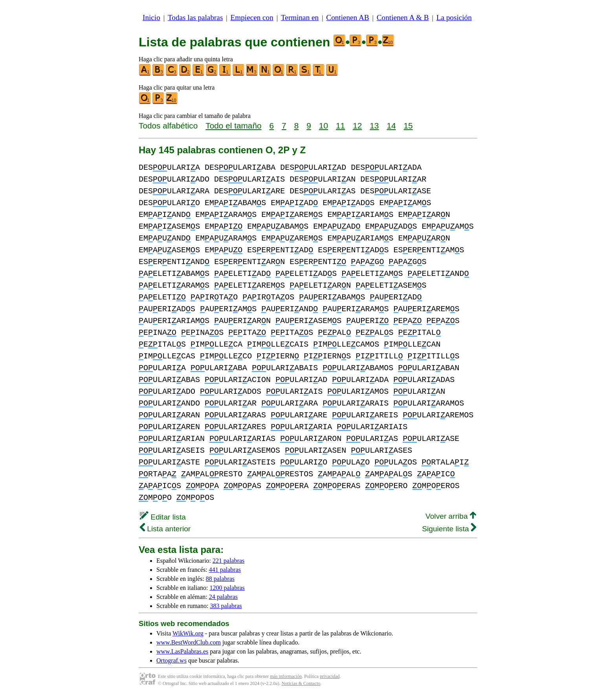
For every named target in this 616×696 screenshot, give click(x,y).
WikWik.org (188, 633)
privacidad (330, 676)
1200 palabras (227, 588)
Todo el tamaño (233, 126)
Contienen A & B (403, 17)
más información (286, 676)
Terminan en (300, 17)
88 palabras (220, 579)
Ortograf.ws (171, 660)
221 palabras (228, 561)
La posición (454, 17)
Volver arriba (451, 516)
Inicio (151, 17)
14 (391, 126)
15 (408, 126)
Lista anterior (165, 529)
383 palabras (226, 606)
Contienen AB (347, 17)
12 (357, 126)
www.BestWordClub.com (189, 642)
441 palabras (225, 570)
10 (324, 126)
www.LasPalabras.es (182, 651)
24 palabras (223, 597)
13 (374, 126)
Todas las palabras (195, 17)
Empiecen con (252, 17)
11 (340, 126)
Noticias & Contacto (301, 683)
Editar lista (163, 517)
